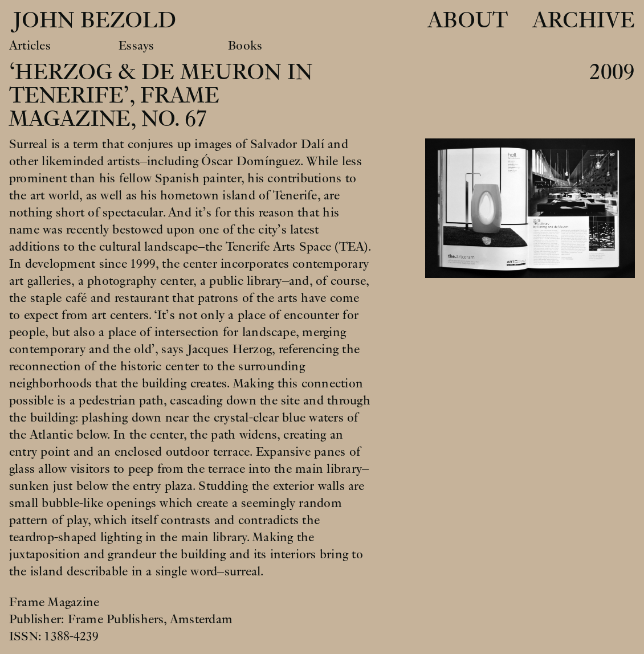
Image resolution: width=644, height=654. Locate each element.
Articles (30, 46)
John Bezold (91, 21)
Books (245, 46)
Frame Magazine (54, 602)
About (468, 21)
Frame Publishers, (119, 619)
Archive (584, 21)
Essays (136, 46)
